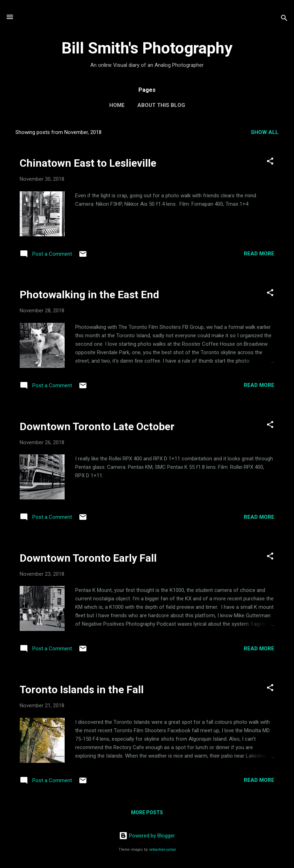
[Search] (284, 19)
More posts (147, 812)
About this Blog (161, 105)
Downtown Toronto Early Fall (88, 558)
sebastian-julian (162, 850)
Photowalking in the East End (89, 295)
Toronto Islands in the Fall (82, 690)
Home (117, 105)
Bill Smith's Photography (147, 48)
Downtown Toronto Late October (97, 426)
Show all (265, 132)
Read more (259, 254)
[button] (270, 162)
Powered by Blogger (147, 836)
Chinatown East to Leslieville (88, 163)
